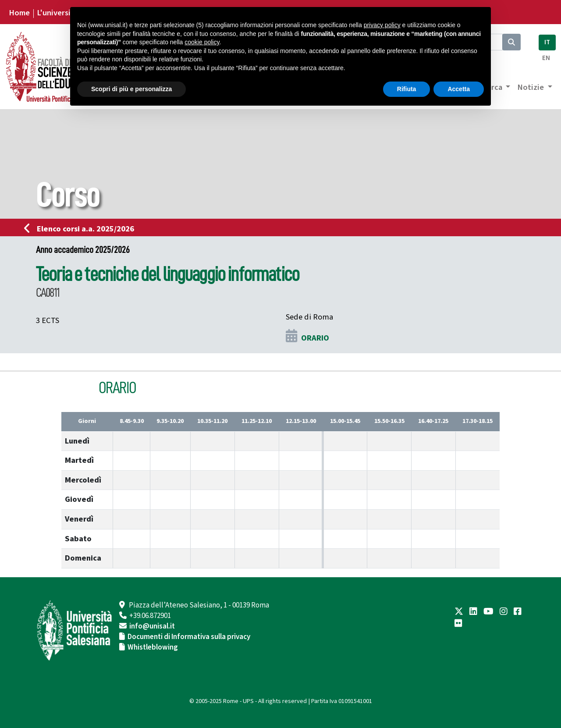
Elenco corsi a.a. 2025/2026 (82, 229)
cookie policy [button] (202, 42)
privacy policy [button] (382, 25)
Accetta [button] (459, 89)
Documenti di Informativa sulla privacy (189, 637)
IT (547, 42)
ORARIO (315, 338)
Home (19, 13)
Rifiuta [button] (407, 89)
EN (546, 58)
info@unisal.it (152, 626)
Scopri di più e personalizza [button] (131, 89)
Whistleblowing (153, 647)
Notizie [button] (531, 87)
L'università (57, 13)
